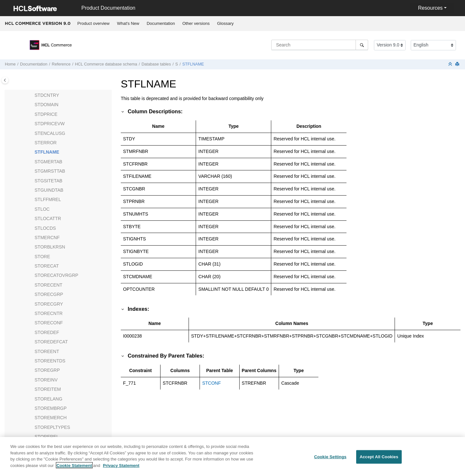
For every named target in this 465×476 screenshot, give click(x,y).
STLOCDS (45, 228)
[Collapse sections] (451, 64)
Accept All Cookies (379, 461)
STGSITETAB (48, 181)
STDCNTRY (47, 95)
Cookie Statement (74, 469)
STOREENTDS (50, 361)
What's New (128, 23)
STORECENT (48, 285)
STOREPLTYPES (52, 427)
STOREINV (46, 380)
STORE (42, 257)
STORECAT (47, 266)
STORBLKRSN (50, 247)
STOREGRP (47, 370)
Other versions (196, 23)
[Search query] (320, 45)
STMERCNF (47, 238)
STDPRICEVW (50, 124)
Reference (61, 64)
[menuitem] (93, 24)
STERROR (46, 143)
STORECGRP (49, 294)
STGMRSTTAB (50, 171)
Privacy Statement (121, 469)
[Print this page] (458, 64)
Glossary (225, 23)
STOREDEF (47, 332)
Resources (430, 8)
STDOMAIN (46, 105)
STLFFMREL (48, 199)
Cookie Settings (330, 461)
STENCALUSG (50, 133)
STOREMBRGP (51, 408)
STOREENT (47, 351)
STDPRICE (46, 114)
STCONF (212, 383)
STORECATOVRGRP (56, 275)
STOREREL (47, 437)
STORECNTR (49, 313)
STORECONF (49, 323)
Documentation (161, 23)
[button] (32, 96)
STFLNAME (193, 64)
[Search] (362, 45)
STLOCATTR (48, 218)
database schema (106, 64)
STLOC (42, 209)
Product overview (94, 23)
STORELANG (48, 399)
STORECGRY (49, 304)
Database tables (156, 64)
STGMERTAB (48, 162)
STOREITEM (48, 389)
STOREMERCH (51, 418)
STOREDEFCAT (51, 342)
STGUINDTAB (49, 190)
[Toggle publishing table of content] (5, 80)
